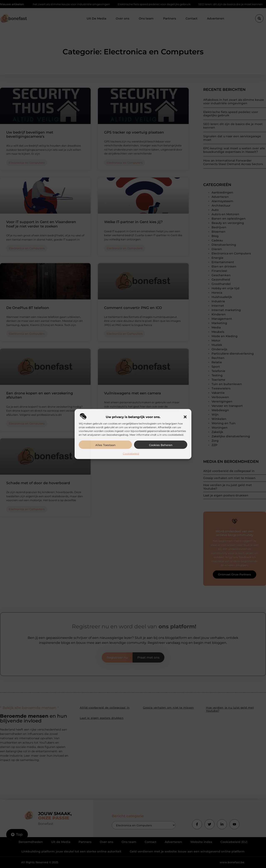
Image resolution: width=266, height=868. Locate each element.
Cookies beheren (161, 445)
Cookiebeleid (131, 453)
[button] (185, 417)
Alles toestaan (105, 445)
